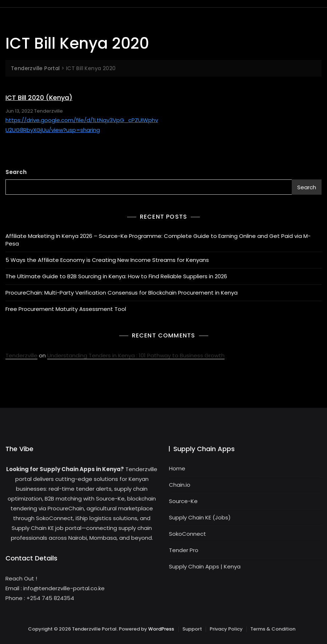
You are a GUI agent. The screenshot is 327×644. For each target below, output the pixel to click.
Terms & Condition (273, 629)
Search (16, 172)
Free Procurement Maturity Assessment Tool (66, 309)
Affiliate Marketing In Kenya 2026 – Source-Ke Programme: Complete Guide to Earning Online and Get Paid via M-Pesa (158, 240)
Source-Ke (183, 501)
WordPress (161, 629)
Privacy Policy (226, 629)
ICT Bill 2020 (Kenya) (39, 98)
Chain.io (180, 485)
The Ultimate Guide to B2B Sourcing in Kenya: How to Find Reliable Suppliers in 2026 (116, 276)
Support (192, 629)
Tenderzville (49, 111)
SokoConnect (187, 534)
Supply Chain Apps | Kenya (205, 566)
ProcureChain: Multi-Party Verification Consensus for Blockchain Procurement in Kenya (122, 293)
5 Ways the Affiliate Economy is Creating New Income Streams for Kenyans (107, 260)
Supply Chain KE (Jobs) (200, 517)
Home (177, 468)
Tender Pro (184, 550)
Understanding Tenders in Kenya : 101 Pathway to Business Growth (136, 355)
